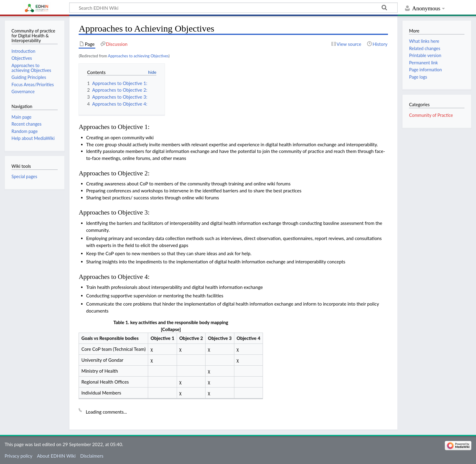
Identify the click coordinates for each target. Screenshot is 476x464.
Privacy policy (18, 456)
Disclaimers (92, 456)
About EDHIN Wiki (56, 456)
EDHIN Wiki (37, 7)
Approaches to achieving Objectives (138, 56)
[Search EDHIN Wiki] (233, 8)
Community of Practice (431, 115)
